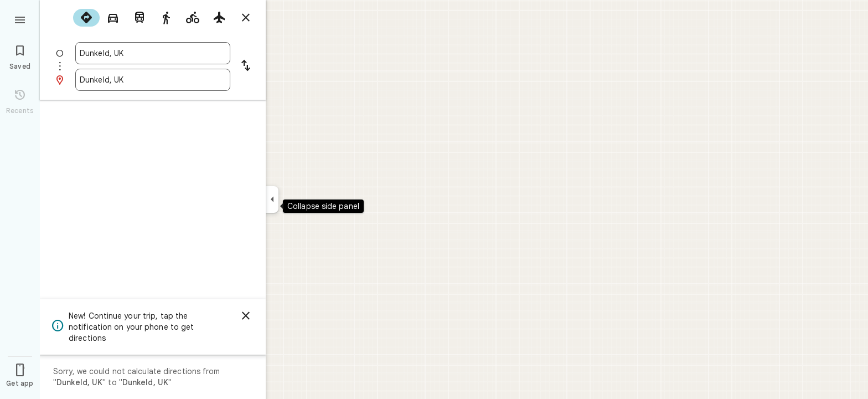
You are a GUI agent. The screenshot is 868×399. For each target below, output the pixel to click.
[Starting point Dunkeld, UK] (153, 53)
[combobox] (153, 53)
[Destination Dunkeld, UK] (153, 80)
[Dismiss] (246, 316)
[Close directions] (246, 18)
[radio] (86, 18)
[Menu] (20, 19)
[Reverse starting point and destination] (246, 66)
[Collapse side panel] (272, 199)
